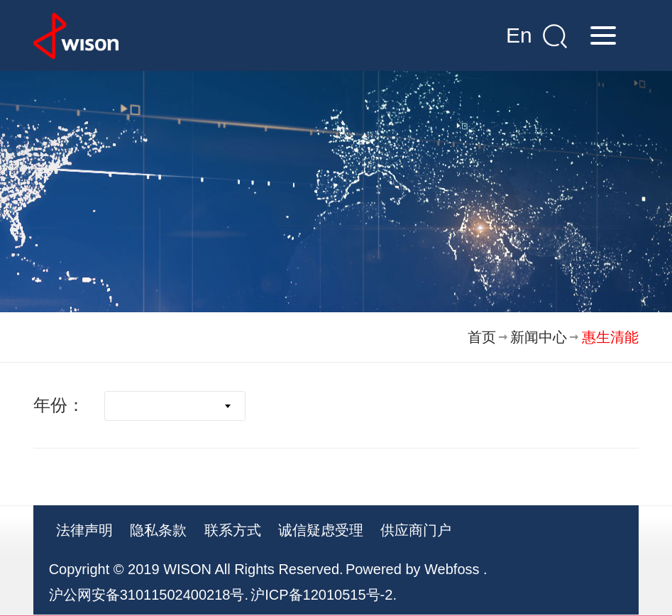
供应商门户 (416, 530)
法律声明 (84, 530)
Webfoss (452, 569)
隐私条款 (158, 530)
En (519, 35)
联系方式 (233, 530)
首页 (482, 337)
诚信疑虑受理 (321, 530)
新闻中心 (539, 337)
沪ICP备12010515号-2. (324, 595)
